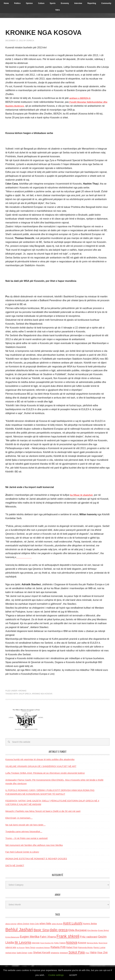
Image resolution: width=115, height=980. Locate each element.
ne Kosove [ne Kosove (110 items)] (21, 948)
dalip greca (25, 694)
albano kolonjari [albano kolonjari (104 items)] (11, 924)
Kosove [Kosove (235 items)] (82, 943)
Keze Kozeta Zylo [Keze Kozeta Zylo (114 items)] (47, 943)
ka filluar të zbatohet (82, 495)
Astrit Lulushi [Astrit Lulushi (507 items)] (73, 923)
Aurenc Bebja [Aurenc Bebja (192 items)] (90, 924)
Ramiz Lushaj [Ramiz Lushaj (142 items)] (99, 947)
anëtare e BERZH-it (80, 98)
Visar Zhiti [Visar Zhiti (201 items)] (102, 953)
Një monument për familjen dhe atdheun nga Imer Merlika (34, 845)
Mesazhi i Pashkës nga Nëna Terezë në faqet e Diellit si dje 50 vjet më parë (43, 811)
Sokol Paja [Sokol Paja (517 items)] (77, 952)
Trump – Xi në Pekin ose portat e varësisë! (27, 838)
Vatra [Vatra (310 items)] (93, 952)
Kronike (22, 691)
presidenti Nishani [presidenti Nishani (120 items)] (43, 947)
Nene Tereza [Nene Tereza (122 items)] (30, 948)
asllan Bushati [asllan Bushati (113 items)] (57, 924)
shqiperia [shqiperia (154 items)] (55, 953)
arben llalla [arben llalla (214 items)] (45, 923)
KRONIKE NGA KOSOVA (47, 32)
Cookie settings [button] (56, 975)
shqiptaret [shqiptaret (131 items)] (64, 953)
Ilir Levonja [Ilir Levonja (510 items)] (23, 942)
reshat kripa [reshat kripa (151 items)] (11, 953)
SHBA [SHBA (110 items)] (30, 953)
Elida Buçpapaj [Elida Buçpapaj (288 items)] (77, 930)
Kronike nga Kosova (42, 694)
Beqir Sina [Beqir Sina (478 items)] (41, 930)
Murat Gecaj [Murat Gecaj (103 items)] (103, 943)
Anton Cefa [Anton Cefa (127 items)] (34, 924)
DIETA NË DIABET (15, 865)
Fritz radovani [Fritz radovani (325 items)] (89, 937)
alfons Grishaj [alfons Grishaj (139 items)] (23, 924)
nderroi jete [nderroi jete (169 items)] (11, 947)
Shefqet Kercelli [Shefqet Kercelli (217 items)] (42, 952)
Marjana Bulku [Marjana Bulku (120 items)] (92, 943)
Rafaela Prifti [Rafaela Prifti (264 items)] (58, 947)
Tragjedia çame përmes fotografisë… (24, 831)
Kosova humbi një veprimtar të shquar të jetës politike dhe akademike (40, 759)
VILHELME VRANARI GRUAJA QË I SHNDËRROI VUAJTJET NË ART (41, 766)
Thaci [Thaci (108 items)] (87, 953)
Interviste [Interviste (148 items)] (36, 943)
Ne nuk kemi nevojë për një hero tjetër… (25, 825)
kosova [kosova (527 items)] (72, 942)
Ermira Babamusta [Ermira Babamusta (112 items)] (12, 937)
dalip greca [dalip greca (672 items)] (59, 930)
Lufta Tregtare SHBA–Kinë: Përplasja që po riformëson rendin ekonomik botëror (45, 773)
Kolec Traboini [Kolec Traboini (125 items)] (60, 943)
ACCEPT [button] (73, 975)
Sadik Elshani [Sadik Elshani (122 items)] (22, 953)
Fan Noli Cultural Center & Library (22, 852)
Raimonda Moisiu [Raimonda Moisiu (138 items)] (85, 947)
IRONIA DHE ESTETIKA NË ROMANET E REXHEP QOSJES (36, 859)
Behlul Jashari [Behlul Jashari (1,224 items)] (19, 929)
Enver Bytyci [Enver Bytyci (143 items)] (104, 930)
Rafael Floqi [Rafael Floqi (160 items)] (72, 947)
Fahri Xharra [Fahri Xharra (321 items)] (48, 937)
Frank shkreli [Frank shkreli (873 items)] (68, 936)
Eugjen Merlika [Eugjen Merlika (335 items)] (30, 937)
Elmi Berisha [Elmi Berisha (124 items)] (92, 930)
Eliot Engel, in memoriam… (19, 818)
